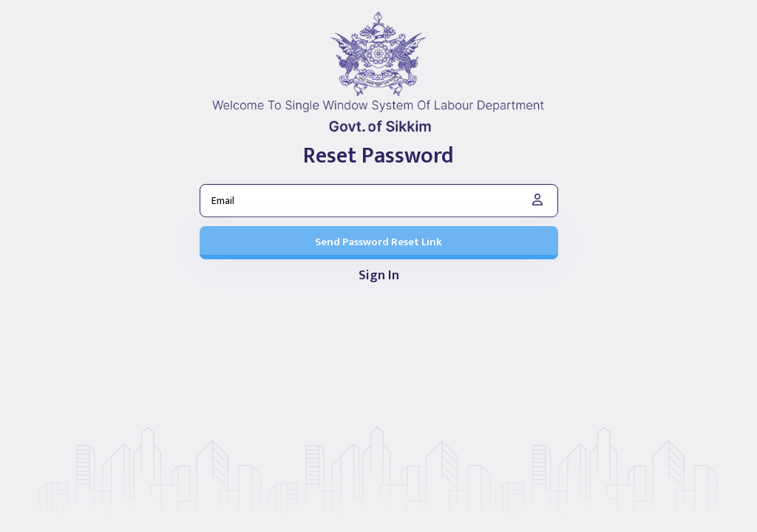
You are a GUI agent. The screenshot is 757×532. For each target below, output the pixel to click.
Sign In (379, 276)
